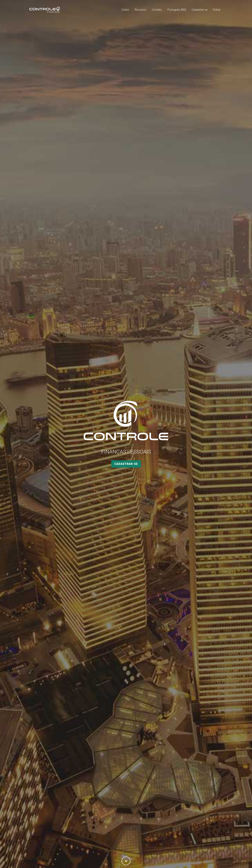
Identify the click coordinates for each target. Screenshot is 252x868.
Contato (157, 10)
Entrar (217, 10)
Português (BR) (177, 10)
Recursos (140, 10)
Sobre (125, 10)
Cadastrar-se (200, 10)
